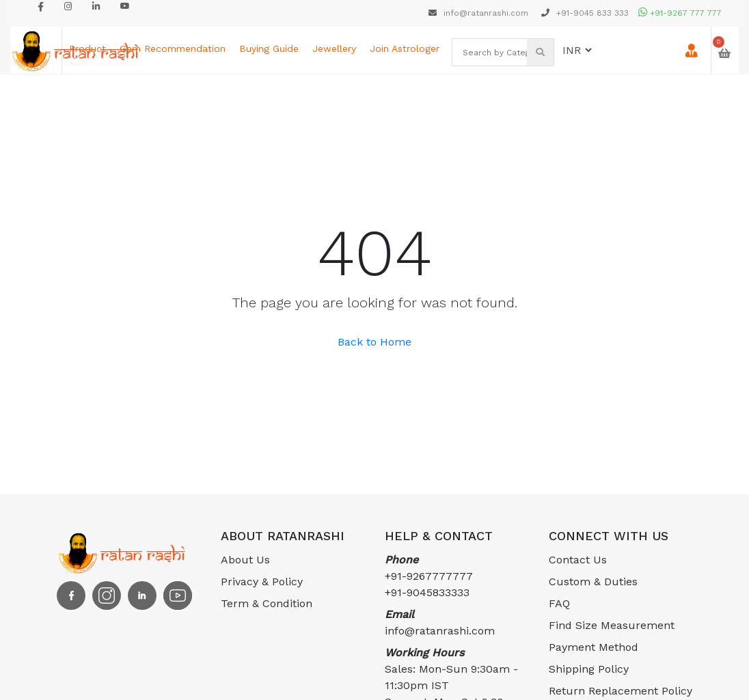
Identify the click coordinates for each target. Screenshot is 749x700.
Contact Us (578, 560)
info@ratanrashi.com (480, 13)
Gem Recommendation (173, 48)
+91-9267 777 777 (680, 13)
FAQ (559, 603)
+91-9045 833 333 (585, 13)
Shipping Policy (589, 669)
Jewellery (334, 48)
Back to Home (374, 342)
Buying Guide (269, 48)
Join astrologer (405, 48)
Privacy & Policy (262, 582)
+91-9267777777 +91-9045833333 (429, 576)
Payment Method (594, 647)
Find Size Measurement (612, 625)
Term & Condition (267, 603)
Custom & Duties (593, 582)
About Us (245, 560)
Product (87, 48)
